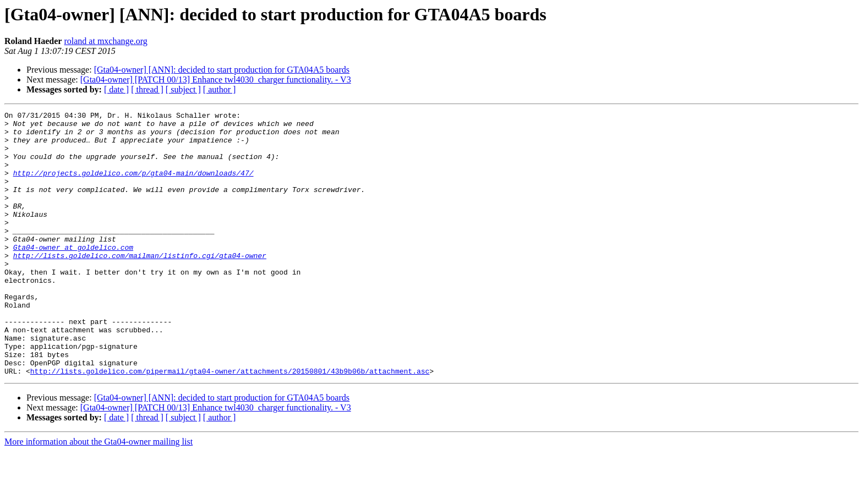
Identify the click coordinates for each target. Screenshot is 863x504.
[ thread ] (147, 89)
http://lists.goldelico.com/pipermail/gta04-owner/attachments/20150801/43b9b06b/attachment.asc (230, 424)
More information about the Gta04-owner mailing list (99, 494)
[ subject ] (183, 89)
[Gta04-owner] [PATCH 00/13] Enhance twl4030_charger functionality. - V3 (216, 80)
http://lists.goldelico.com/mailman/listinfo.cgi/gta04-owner (140, 285)
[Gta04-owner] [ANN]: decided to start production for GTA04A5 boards (222, 70)
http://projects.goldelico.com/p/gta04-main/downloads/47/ (133, 186)
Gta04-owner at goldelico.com (73, 275)
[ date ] (116, 89)
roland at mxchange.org (105, 41)
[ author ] (220, 89)
